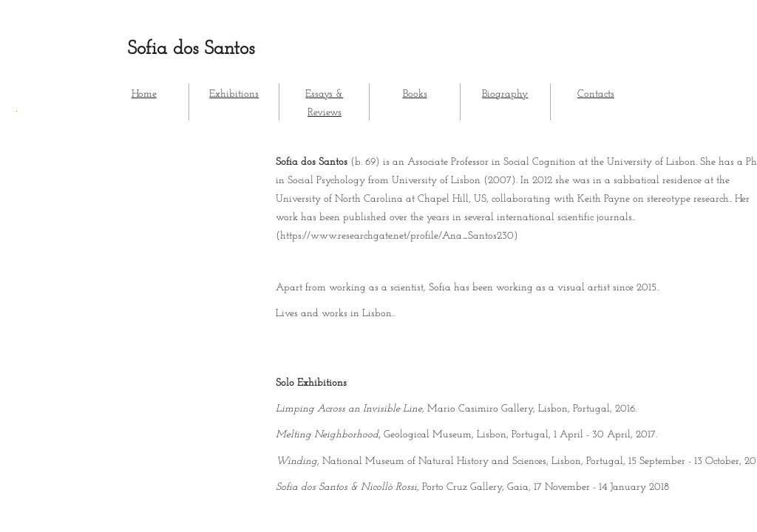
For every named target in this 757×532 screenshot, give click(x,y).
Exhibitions (234, 94)
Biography (505, 94)
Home (144, 94)
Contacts (596, 94)
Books (415, 94)
